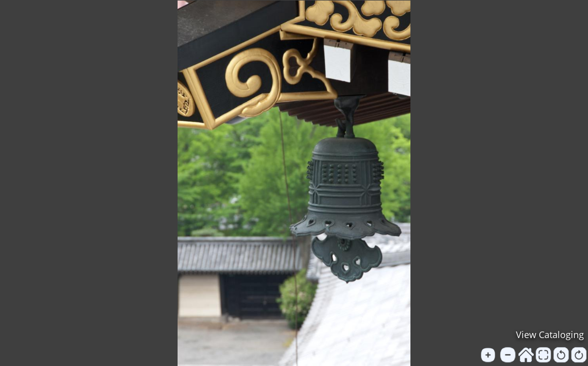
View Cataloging (550, 335)
